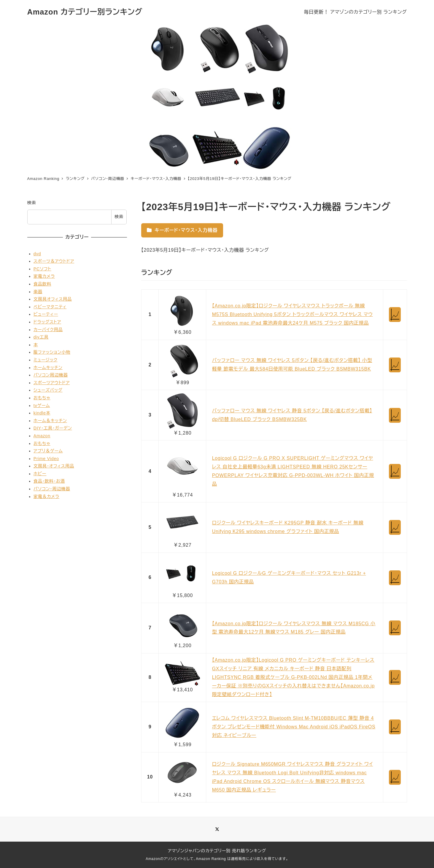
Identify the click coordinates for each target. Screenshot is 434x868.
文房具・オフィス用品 (54, 466)
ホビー (40, 474)
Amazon (42, 436)
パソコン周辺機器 (51, 375)
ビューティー (46, 314)
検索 (32, 203)
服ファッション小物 (52, 352)
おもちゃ (42, 398)
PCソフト (42, 269)
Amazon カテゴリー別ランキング (85, 12)
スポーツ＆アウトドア (54, 261)
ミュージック (46, 360)
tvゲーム (42, 406)
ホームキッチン (48, 368)
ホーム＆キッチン (50, 421)
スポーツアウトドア (52, 383)
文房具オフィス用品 (53, 299)
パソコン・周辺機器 (52, 489)
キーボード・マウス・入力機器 (182, 230)
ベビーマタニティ (50, 307)
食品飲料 (42, 284)
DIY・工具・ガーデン (53, 428)
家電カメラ (44, 276)
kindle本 (42, 413)
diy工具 (41, 337)
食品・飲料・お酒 (49, 481)
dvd (37, 254)
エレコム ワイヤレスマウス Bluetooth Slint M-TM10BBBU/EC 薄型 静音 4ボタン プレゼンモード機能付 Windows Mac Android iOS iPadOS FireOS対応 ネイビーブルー (294, 727)
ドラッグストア (47, 322)
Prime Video (46, 459)
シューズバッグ (48, 390)
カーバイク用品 (48, 330)
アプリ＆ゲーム (48, 451)
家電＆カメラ (46, 497)
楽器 (38, 292)
